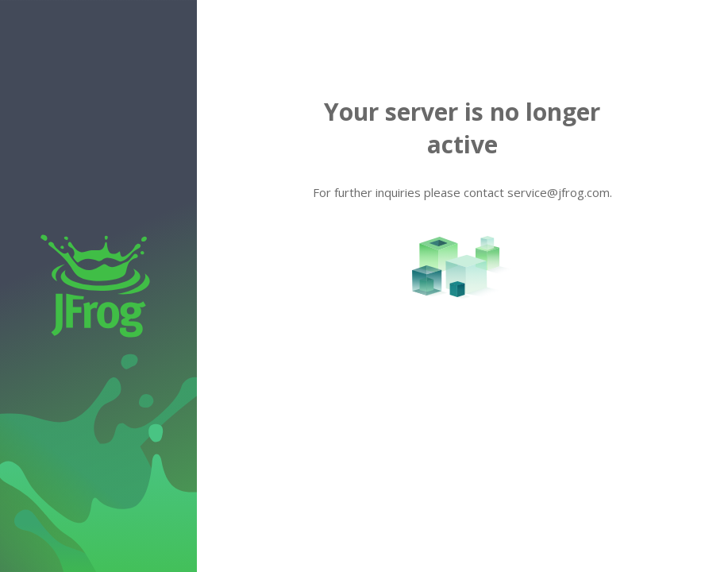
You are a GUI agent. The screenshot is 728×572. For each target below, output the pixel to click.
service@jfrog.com (559, 192)
